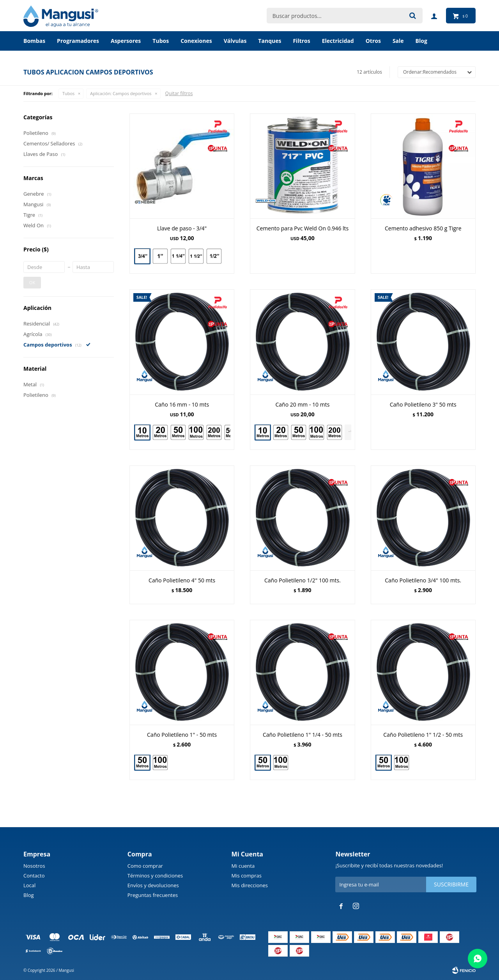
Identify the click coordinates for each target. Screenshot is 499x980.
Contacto (34, 876)
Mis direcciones (250, 885)
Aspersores (126, 41)
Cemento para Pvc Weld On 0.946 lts (303, 228)
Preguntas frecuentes (153, 895)
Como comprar (145, 866)
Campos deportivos (121, 93)
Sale (398, 41)
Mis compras (247, 876)
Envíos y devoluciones (153, 885)
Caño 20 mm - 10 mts (303, 404)
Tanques (270, 41)
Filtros (301, 41)
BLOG (421, 41)
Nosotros (34, 866)
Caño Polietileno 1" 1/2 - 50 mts (423, 735)
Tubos (161, 41)
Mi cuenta (243, 866)
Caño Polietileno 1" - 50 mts (182, 735)
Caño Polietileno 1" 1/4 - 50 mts (303, 735)
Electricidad (338, 41)
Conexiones (196, 41)
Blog (29, 895)
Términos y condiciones (155, 876)
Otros (373, 41)
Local (29, 885)
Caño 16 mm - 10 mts (182, 404)
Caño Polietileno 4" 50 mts (182, 580)
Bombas (34, 41)
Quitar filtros (179, 93)
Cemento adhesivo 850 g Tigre (423, 228)
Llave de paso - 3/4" (182, 228)
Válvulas (235, 41)
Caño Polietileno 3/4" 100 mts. (423, 580)
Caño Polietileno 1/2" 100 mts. (303, 580)
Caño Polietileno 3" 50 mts (423, 404)
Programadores (78, 41)
